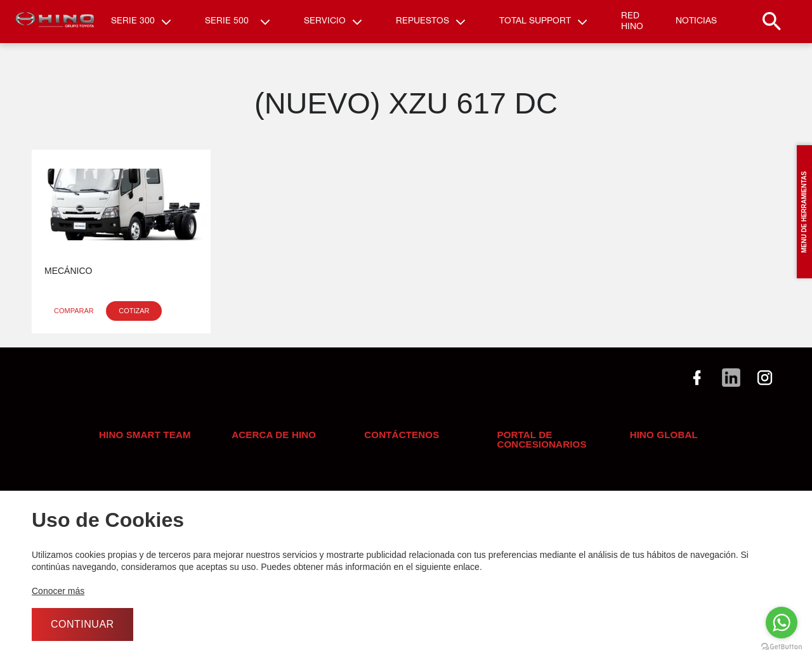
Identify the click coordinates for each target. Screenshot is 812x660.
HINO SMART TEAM (145, 443)
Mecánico (68, 279)
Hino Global (664, 443)
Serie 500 (227, 26)
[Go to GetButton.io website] (782, 647)
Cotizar (134, 319)
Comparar (74, 319)
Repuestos (422, 26)
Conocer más (58, 591)
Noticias (696, 26)
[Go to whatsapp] (782, 623)
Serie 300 (133, 26)
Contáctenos (402, 443)
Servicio (325, 26)
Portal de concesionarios (541, 448)
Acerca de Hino (274, 443)
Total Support (535, 26)
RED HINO (632, 25)
